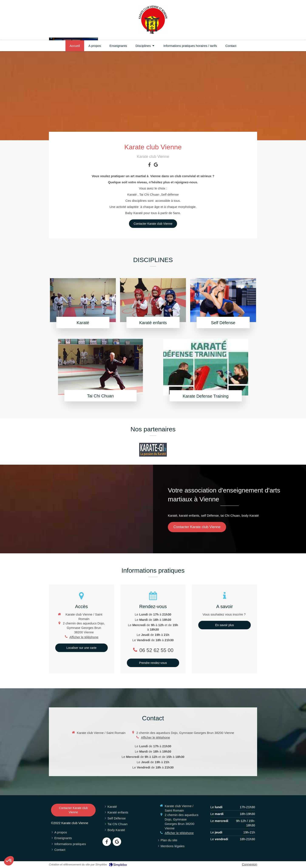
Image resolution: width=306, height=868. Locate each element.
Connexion (249, 864)
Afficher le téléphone (84, 637)
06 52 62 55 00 (156, 650)
